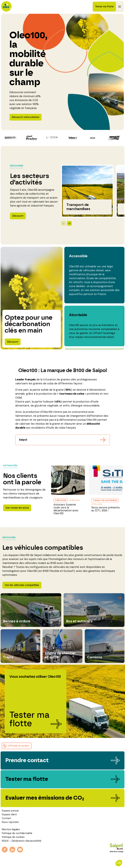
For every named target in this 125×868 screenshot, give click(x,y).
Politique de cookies (13, 837)
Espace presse (10, 811)
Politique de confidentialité (17, 833)
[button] (17, 746)
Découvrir (18, 216)
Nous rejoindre (10, 822)
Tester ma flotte (104, 7)
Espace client (9, 815)
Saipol (23, 440)
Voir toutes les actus (17, 508)
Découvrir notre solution (25, 117)
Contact (6, 818)
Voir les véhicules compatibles (22, 585)
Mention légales (11, 829)
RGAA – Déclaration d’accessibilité (22, 841)
